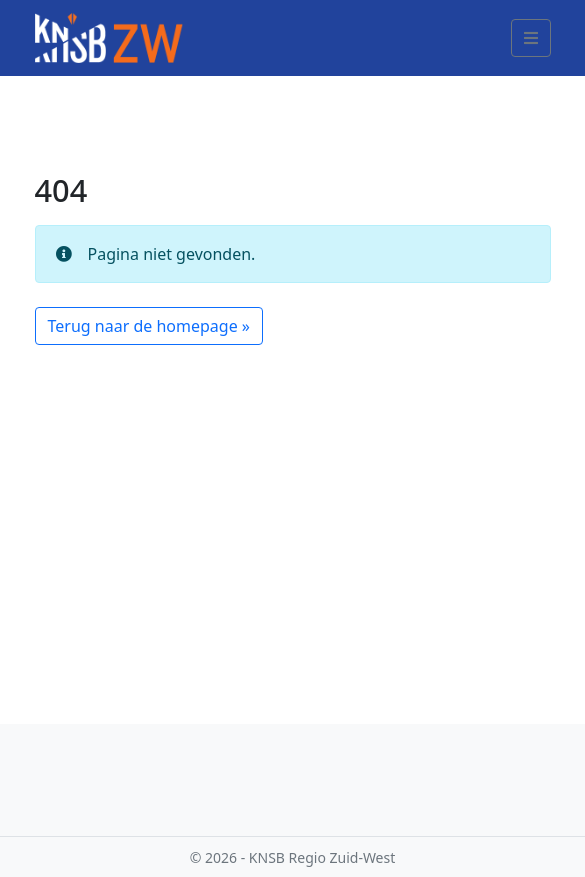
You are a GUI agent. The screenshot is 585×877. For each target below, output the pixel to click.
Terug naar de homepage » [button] (149, 326)
